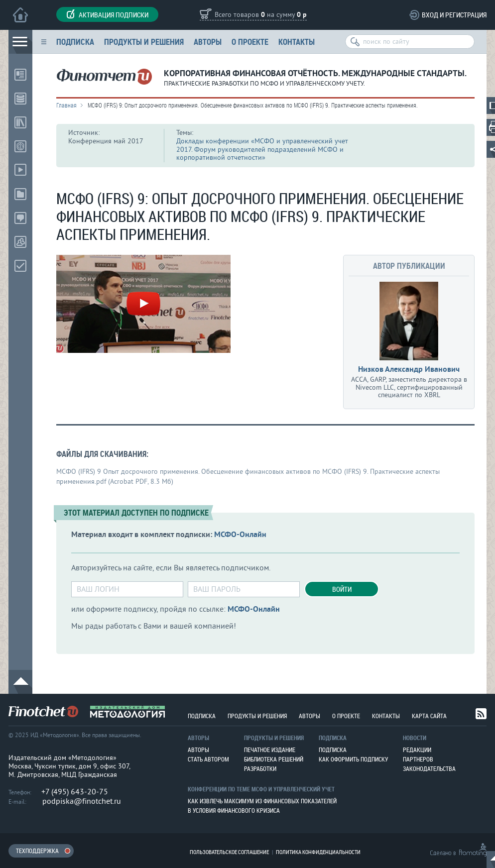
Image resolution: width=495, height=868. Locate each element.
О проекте (250, 42)
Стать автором (208, 759)
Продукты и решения (144, 42)
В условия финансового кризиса (234, 810)
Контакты (297, 42)
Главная (66, 105)
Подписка (75, 42)
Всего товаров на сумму (261, 15)
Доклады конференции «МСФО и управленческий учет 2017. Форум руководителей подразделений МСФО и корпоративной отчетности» (262, 150)
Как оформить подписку (353, 759)
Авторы (208, 42)
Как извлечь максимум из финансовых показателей (262, 801)
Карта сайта (429, 716)
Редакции (417, 750)
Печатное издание (270, 750)
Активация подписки (107, 14)
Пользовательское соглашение (229, 852)
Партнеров (418, 759)
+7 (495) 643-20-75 (75, 792)
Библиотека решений (274, 759)
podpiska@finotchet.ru (82, 801)
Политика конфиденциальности (318, 852)
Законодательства (429, 768)
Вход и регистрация (454, 15)
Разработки (260, 768)
